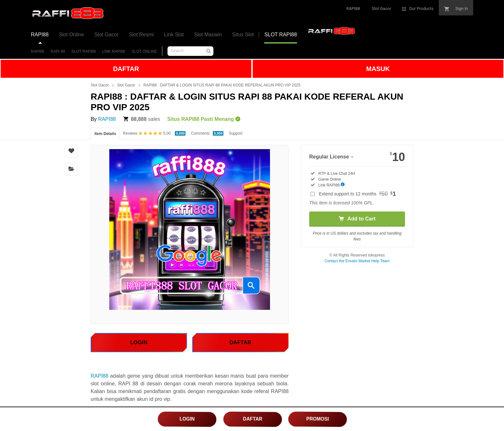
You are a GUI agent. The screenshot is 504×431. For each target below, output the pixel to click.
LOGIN (187, 419)
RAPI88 (37, 51)
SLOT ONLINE (144, 51)
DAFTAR (126, 69)
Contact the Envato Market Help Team (357, 261)
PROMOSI (318, 419)
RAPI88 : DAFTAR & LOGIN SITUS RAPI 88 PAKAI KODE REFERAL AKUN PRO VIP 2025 (222, 85)
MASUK (378, 69)
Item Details (105, 134)
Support (236, 133)
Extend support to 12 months (357, 194)
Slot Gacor (100, 85)
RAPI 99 (58, 51)
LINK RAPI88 (114, 51)
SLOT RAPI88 (84, 51)
